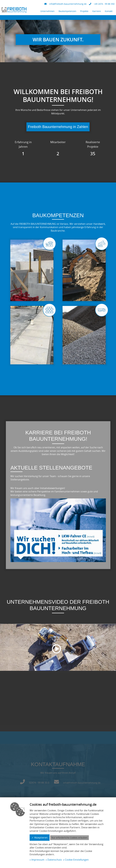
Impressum (38, 860)
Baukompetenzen (67, 11)
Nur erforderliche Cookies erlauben (69, 838)
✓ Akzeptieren (40, 838)
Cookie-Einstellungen (77, 860)
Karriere (97, 11)
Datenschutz (55, 860)
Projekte (84, 11)
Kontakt (109, 11)
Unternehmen (47, 11)
